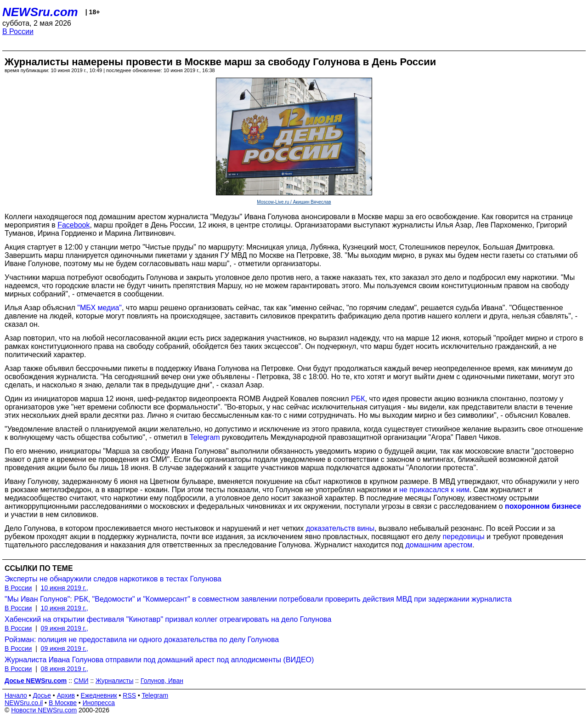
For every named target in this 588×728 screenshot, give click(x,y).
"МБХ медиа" (99, 308)
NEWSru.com (40, 12)
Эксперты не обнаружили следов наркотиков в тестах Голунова (113, 579)
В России (18, 31)
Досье (42, 695)
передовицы (463, 537)
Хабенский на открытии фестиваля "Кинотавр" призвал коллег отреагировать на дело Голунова (168, 619)
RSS (129, 695)
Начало (16, 695)
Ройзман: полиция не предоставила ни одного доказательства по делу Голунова (142, 640)
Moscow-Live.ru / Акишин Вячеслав (294, 202)
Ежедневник (99, 695)
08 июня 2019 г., (65, 669)
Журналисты (114, 681)
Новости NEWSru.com (44, 710)
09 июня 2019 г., (65, 628)
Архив (66, 695)
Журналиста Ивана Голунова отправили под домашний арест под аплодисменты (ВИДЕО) (159, 660)
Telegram (205, 437)
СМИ (81, 681)
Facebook (73, 225)
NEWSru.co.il (24, 703)
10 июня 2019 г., (65, 588)
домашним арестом (439, 545)
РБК (358, 399)
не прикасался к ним (434, 490)
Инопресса (99, 703)
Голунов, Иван (162, 681)
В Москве (63, 703)
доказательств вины (340, 528)
